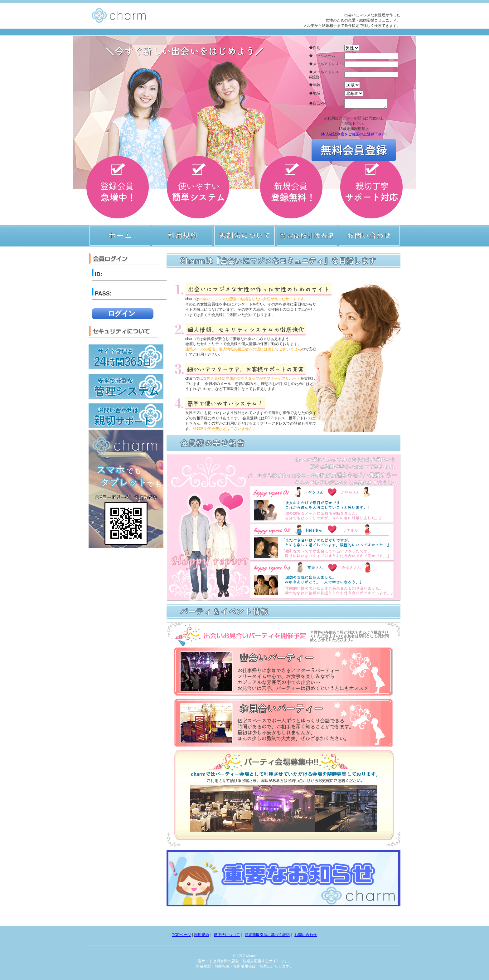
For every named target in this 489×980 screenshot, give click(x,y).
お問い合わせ (306, 935)
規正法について (227, 935)
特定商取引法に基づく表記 (267, 935)
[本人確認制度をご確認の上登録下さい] (354, 136)
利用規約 (201, 935)
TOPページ (182, 935)
